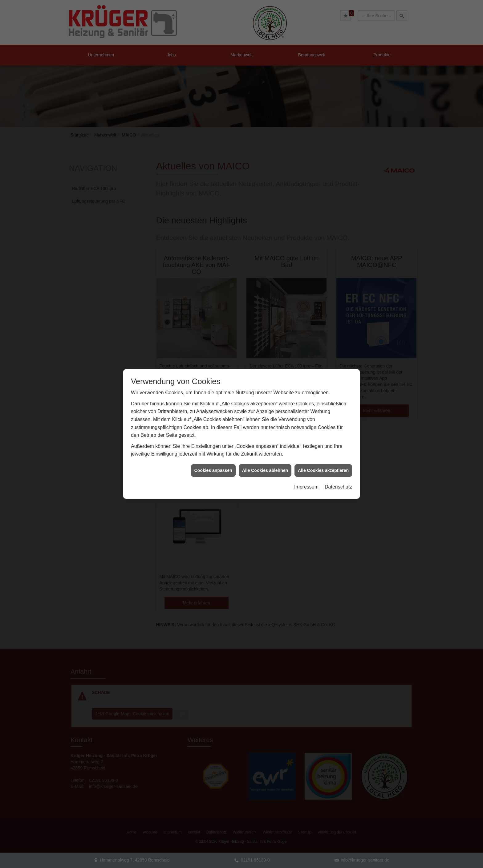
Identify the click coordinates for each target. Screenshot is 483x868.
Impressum (306, 463)
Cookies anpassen (213, 446)
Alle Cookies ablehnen (265, 446)
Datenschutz (338, 463)
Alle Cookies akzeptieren (323, 446)
